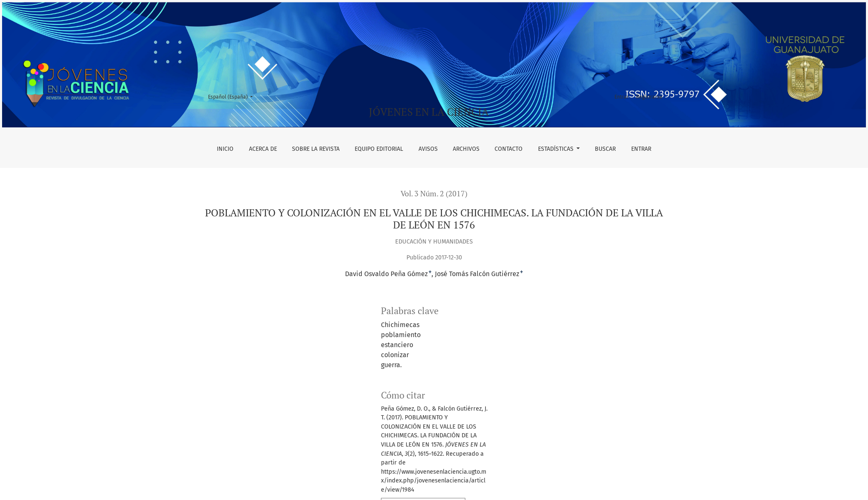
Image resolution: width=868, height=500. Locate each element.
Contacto (509, 149)
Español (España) (233, 96)
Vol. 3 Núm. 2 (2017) (434, 194)
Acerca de (263, 149)
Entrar (641, 149)
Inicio (225, 149)
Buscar (605, 149)
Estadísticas (557, 149)
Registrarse (649, 97)
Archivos (466, 149)
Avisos (428, 149)
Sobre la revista (316, 149)
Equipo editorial (379, 149)
